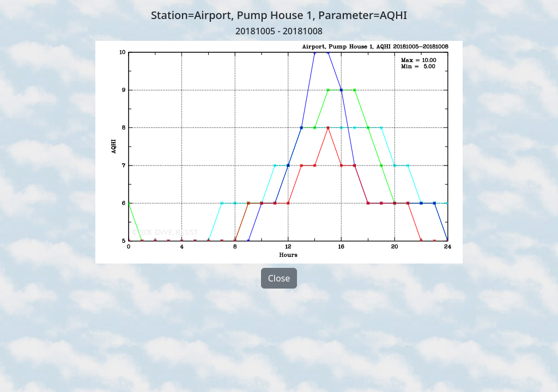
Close (279, 278)
